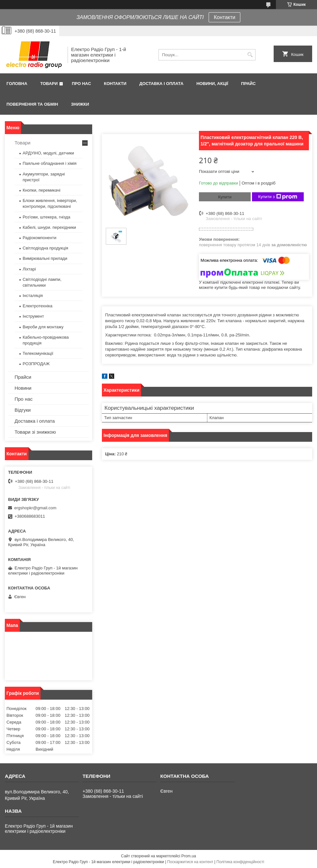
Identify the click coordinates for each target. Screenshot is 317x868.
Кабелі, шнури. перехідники (49, 227)
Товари (49, 84)
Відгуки (23, 410)
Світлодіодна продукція (45, 248)
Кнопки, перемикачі (42, 190)
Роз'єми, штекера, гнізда (46, 217)
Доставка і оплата (161, 84)
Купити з (278, 197)
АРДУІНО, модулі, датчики (48, 153)
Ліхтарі (29, 269)
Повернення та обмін (32, 104)
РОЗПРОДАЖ (36, 364)
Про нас (81, 84)
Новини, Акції (212, 84)
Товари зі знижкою (35, 432)
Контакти (225, 17)
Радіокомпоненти (39, 238)
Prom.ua (189, 856)
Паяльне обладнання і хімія (50, 163)
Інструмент (33, 316)
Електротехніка (38, 306)
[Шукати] (250, 55)
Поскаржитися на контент (190, 862)
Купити (225, 197)
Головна (17, 84)
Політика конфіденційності (240, 862)
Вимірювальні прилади (45, 258)
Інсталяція (33, 296)
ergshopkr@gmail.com (35, 508)
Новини (23, 388)
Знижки (80, 104)
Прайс (248, 84)
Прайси (23, 377)
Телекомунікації (38, 353)
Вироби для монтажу (43, 327)
